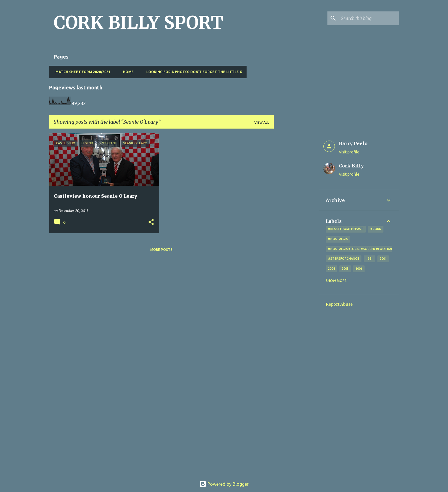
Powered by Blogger (224, 484)
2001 (383, 259)
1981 (369, 259)
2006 (359, 269)
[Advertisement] (296, 219)
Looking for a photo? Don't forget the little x (192, 72)
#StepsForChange (344, 259)
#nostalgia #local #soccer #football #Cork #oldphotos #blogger (387, 249)
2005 (345, 269)
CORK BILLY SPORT (139, 23)
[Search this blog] (369, 18)
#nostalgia (338, 239)
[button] (151, 222)
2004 (331, 269)
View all (262, 122)
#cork (376, 229)
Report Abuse (339, 304)
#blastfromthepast (346, 229)
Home (127, 72)
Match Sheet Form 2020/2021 (81, 72)
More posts (161, 250)
